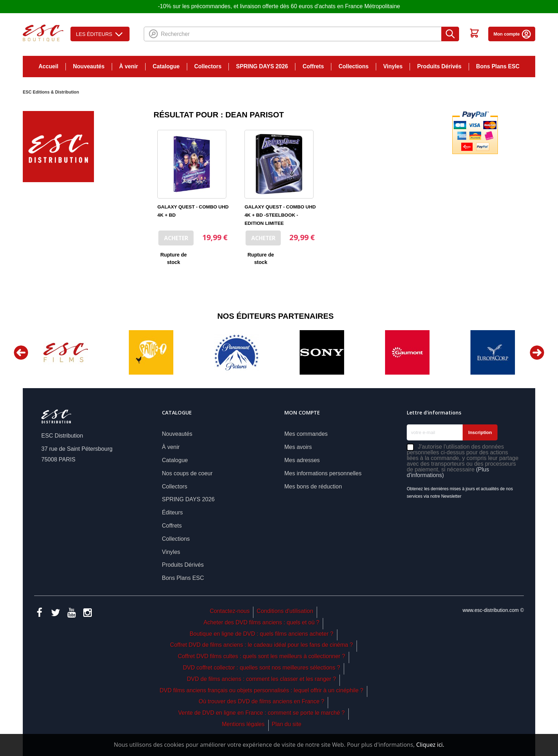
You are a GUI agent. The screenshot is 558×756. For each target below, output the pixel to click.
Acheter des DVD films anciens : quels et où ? (262, 622)
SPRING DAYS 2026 (262, 66)
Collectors (208, 66)
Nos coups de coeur (187, 473)
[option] (65, 352)
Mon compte (513, 34)
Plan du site (286, 724)
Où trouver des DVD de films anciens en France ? (261, 701)
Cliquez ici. (430, 745)
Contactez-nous (230, 611)
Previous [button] (21, 353)
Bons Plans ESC (498, 66)
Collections (353, 66)
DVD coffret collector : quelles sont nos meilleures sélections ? (262, 668)
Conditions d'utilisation (285, 611)
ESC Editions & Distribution (51, 92)
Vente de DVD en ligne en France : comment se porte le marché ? (262, 713)
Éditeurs (172, 512)
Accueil (48, 66)
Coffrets (313, 66)
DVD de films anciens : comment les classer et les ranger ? (261, 679)
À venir (129, 66)
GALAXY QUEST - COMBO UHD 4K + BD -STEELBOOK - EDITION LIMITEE (280, 215)
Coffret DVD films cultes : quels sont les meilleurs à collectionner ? (262, 656)
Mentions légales (243, 724)
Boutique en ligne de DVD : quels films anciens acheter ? (262, 634)
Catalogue (166, 66)
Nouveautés (89, 66)
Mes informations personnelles (323, 473)
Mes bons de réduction (313, 487)
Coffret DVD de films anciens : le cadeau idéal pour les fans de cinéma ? (262, 645)
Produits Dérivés (439, 66)
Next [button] (537, 353)
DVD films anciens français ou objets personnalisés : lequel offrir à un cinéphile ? (261, 690)
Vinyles (393, 66)
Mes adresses (302, 460)
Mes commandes (306, 434)
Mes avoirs (298, 447)
